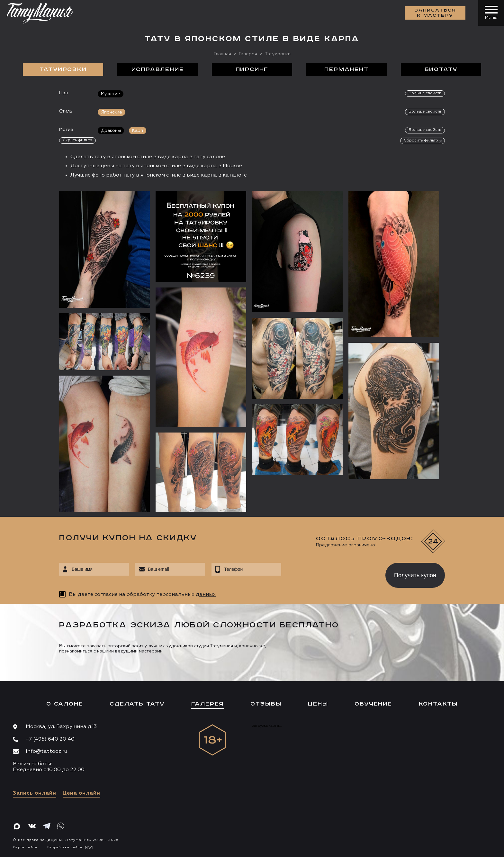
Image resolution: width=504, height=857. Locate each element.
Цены (318, 704)
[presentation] (329, 573)
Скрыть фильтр (77, 140)
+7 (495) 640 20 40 (50, 739)
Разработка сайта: (70, 847)
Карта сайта (25, 847)
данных (206, 595)
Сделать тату (137, 704)
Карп (138, 131)
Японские (112, 112)
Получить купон (415, 575)
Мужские (111, 94)
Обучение (373, 704)
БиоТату (441, 69)
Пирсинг (252, 69)
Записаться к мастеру (435, 13)
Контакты (438, 704)
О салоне (65, 704)
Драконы (111, 131)
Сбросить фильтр (421, 141)
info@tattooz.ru (46, 752)
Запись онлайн (35, 793)
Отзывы (266, 704)
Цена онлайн (81, 793)
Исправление (158, 69)
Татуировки (63, 69)
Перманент (346, 69)
